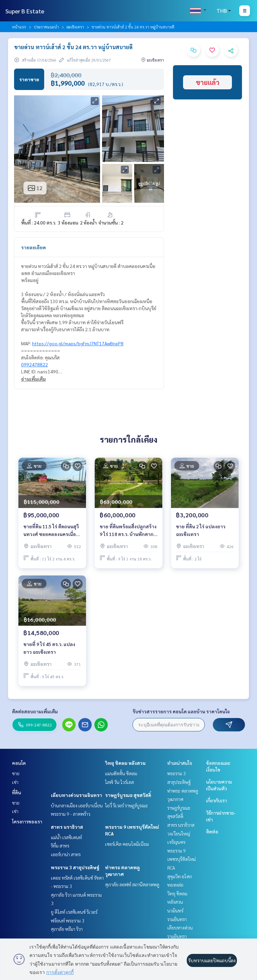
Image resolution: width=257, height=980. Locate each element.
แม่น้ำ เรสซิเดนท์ (66, 837)
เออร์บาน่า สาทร (66, 854)
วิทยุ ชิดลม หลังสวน (125, 763)
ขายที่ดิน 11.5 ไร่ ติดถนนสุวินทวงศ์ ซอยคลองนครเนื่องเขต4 (51, 530)
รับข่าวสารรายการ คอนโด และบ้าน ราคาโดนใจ (181, 711)
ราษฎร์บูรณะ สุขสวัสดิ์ (128, 795)
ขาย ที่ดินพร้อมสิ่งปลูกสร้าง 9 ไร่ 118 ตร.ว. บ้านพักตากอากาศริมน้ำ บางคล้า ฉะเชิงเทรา (128, 530)
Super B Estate (25, 11)
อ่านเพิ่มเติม (33, 379)
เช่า (15, 782)
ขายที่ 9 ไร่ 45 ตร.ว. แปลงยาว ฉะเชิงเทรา (49, 648)
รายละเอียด (33, 247)
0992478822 (34, 364)
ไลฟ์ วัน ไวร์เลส (119, 782)
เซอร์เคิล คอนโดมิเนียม (127, 844)
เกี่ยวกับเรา (217, 800)
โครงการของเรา (27, 821)
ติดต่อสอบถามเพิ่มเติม (35, 711)
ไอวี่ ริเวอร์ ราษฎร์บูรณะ (126, 805)
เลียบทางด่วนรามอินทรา (76, 795)
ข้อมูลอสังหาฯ (36, 196)
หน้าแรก (19, 27)
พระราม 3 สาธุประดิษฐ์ (75, 867)
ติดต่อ (212, 831)
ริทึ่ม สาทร (60, 845)
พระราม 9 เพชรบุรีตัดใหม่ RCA (182, 859)
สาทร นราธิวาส (67, 827)
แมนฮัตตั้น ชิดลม (121, 773)
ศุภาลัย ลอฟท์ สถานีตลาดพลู (132, 884)
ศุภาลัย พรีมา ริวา (67, 929)
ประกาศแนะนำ (46, 27)
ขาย (16, 773)
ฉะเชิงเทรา (75, 27)
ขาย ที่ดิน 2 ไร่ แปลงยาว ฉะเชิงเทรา (201, 530)
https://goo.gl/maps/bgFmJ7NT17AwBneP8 (78, 343)
